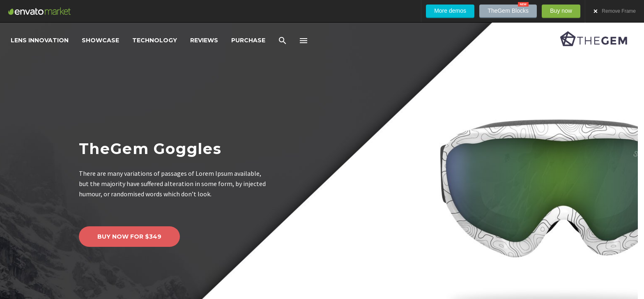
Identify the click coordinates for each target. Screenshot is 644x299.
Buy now (561, 11)
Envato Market (39, 11)
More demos (450, 11)
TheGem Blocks (508, 9)
